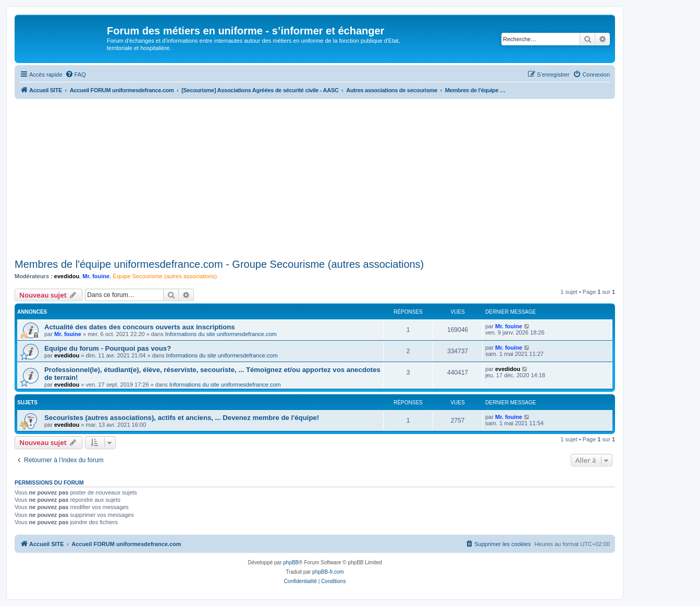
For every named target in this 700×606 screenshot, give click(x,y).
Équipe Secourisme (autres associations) (165, 276)
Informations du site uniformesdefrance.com (221, 334)
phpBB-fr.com (328, 572)
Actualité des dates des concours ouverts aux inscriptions (140, 327)
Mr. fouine (96, 276)
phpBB (291, 562)
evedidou (67, 276)
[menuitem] (76, 75)
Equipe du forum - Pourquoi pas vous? (108, 348)
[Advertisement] (315, 177)
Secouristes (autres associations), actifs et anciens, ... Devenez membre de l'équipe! (182, 418)
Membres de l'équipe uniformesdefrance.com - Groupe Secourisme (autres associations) (219, 264)
